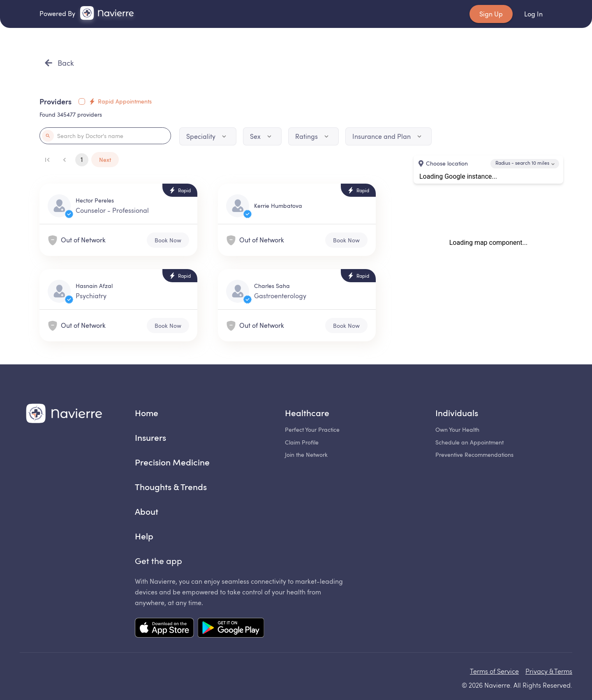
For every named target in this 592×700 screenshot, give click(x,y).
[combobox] (525, 164)
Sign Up (491, 14)
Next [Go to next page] (105, 160)
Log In (533, 14)
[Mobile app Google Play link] (231, 629)
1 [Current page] (82, 160)
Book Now (168, 240)
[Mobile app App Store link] (164, 629)
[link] (107, 13)
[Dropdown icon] (224, 136)
